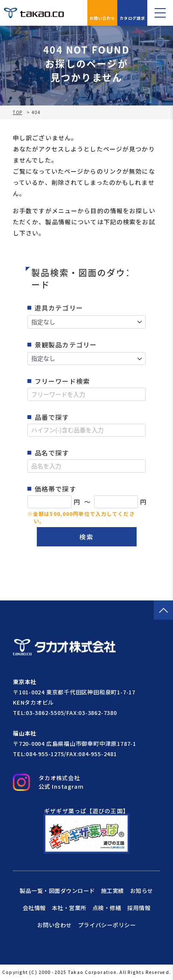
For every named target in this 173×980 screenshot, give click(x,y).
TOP (18, 112)
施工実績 (113, 891)
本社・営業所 (69, 908)
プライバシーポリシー (107, 925)
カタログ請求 (133, 13)
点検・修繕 (107, 908)
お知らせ (142, 891)
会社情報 (34, 908)
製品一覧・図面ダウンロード (57, 891)
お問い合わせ (103, 13)
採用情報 (139, 908)
